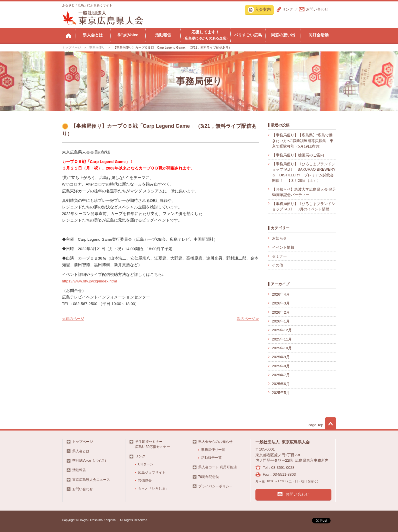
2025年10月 (282, 348)
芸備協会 (145, 481)
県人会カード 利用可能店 (218, 467)
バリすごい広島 (248, 35)
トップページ (71, 47)
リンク (288, 9)
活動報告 (163, 35)
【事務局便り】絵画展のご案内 (298, 155)
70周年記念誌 (209, 477)
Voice (128, 35)
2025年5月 (281, 393)
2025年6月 (281, 384)
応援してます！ (205, 35)
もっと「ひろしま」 (153, 489)
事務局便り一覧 (213, 450)
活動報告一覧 (211, 458)
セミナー (279, 256)
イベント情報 (283, 247)
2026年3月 (281, 303)
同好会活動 (319, 35)
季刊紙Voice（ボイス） (90, 461)
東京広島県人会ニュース (91, 480)
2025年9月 (281, 357)
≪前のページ (73, 319)
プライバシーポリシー (215, 486)
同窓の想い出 (283, 35)
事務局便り (97, 47)
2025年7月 (281, 375)
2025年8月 (281, 366)
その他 (278, 265)
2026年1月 (281, 321)
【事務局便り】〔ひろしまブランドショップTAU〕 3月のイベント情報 (304, 207)
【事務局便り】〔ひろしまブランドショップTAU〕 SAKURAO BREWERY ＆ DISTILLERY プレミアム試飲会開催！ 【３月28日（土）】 (304, 172)
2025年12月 (282, 330)
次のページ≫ (248, 319)
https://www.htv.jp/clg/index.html (89, 281)
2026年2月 (281, 312)
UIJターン (146, 464)
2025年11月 (282, 339)
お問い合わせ (317, 9)
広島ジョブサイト (152, 473)
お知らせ (279, 238)
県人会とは (93, 35)
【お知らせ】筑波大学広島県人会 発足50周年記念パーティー (304, 192)
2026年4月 (281, 294)
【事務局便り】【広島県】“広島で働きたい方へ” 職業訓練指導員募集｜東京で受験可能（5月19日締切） (303, 141)
